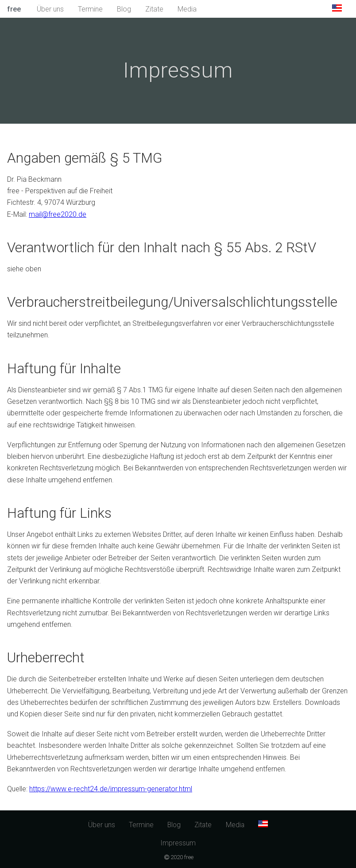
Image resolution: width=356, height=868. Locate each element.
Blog (124, 9)
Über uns (50, 9)
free (14, 9)
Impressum (178, 843)
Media (187, 9)
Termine (90, 9)
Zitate (154, 9)
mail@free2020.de (58, 214)
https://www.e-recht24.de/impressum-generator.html (111, 789)
